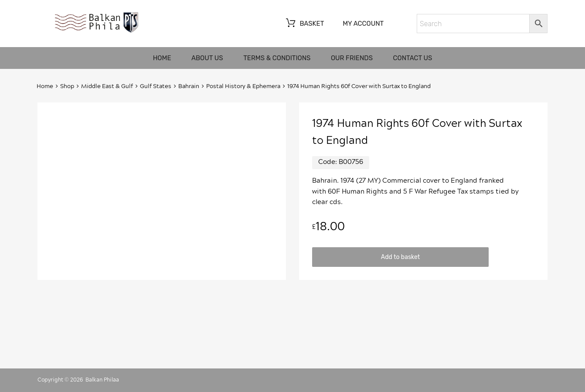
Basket (304, 24)
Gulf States (156, 87)
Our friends (352, 58)
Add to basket (400, 257)
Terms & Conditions (277, 58)
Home (162, 58)
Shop (67, 87)
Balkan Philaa (102, 380)
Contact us (413, 58)
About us (207, 58)
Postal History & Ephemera (243, 87)
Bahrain (189, 87)
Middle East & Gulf (107, 87)
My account (363, 24)
